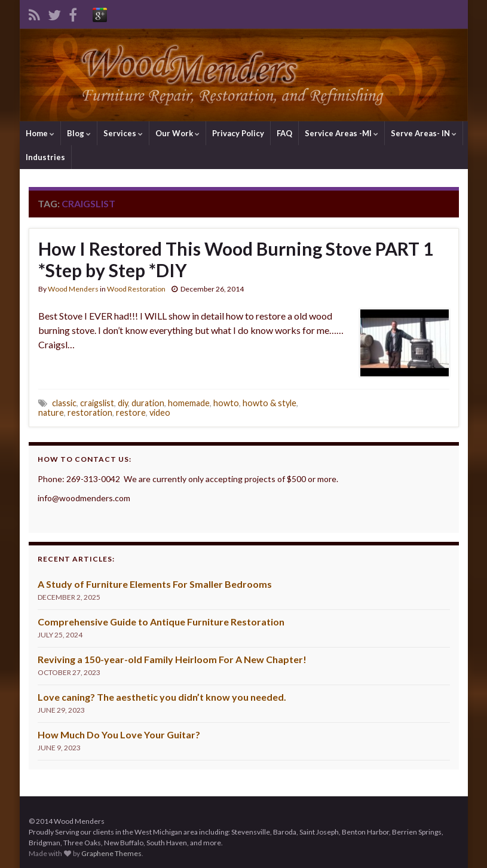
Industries (45, 157)
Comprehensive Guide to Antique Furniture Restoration (161, 622)
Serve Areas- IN (424, 133)
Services (123, 133)
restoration (90, 412)
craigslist (97, 403)
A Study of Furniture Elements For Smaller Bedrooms (155, 584)
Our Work (177, 133)
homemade (189, 403)
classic (64, 403)
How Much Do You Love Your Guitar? (119, 734)
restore (131, 412)
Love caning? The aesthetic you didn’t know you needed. (162, 697)
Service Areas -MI (341, 133)
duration (148, 403)
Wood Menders (73, 289)
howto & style (269, 403)
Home (40, 133)
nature (51, 412)
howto (226, 403)
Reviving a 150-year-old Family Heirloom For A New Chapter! (172, 659)
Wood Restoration (136, 289)
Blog (79, 133)
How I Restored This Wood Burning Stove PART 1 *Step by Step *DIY (236, 259)
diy (123, 403)
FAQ (284, 133)
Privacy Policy (238, 133)
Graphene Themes (111, 853)
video (160, 412)
